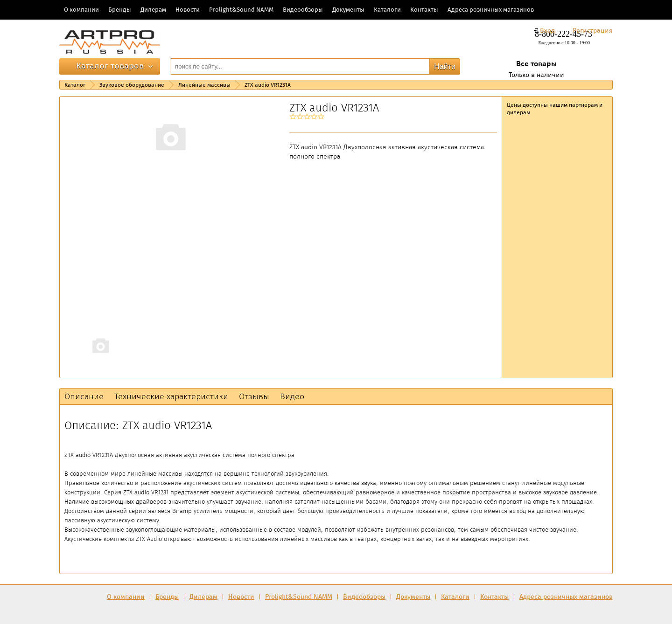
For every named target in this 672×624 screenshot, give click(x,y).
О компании (81, 10)
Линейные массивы (204, 85)
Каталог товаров (110, 66)
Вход (547, 31)
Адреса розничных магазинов (491, 10)
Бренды (120, 10)
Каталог (75, 85)
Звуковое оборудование (132, 85)
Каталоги (387, 10)
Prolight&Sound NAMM (241, 10)
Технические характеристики (171, 396)
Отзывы (254, 396)
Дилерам (153, 10)
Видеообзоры (303, 10)
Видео (292, 396)
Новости (188, 10)
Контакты (424, 10)
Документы (348, 10)
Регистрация (593, 31)
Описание (84, 396)
